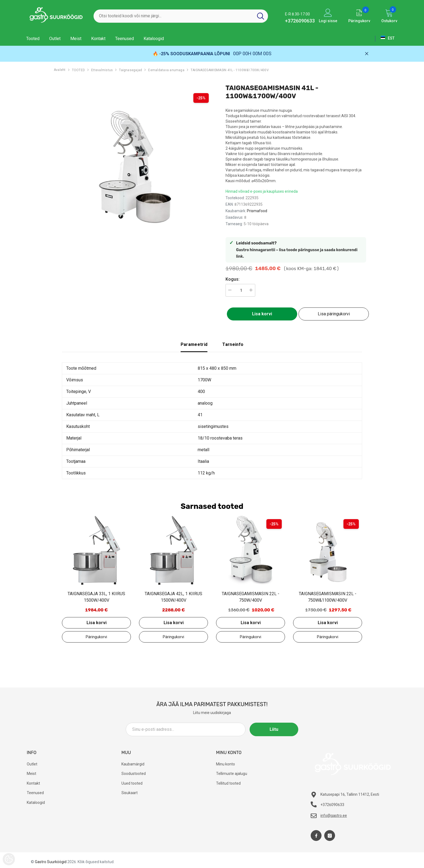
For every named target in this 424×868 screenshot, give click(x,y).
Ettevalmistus (102, 70)
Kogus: (233, 279)
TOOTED (78, 70)
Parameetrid (194, 344)
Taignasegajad (130, 70)
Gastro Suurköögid (51, 862)
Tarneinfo (233, 344)
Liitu (274, 729)
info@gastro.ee (334, 815)
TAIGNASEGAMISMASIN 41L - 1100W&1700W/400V (230, 70)
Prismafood (257, 211)
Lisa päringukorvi (334, 314)
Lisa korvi (262, 314)
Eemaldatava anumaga (166, 70)
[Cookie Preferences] (9, 859)
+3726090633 (300, 21)
